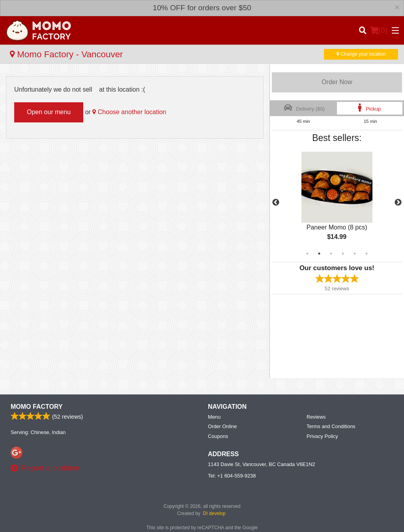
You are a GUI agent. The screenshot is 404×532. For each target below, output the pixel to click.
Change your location (361, 54)
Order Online (222, 426)
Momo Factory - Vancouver (66, 54)
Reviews (316, 417)
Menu (214, 417)
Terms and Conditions (331, 426)
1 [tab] (307, 254)
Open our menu (49, 112)
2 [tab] (319, 254)
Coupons (218, 436)
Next (398, 203)
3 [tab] (331, 254)
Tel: (232, 476)
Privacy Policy (322, 436)
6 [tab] (367, 254)
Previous (276, 203)
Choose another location (129, 112)
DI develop (214, 513)
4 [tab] (343, 254)
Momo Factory (37, 407)
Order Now (337, 82)
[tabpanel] (337, 203)
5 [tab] (355, 254)
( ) (379, 30)
